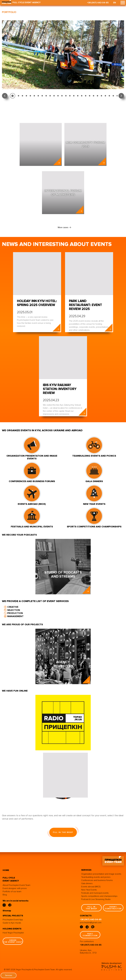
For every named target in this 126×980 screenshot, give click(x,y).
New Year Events (89, 890)
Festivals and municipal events (95, 893)
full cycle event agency (11, 879)
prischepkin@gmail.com (91, 923)
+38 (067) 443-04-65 (98, 3)
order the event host (13, 941)
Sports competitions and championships (99, 896)
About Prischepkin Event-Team (16, 885)
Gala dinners (87, 883)
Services (9, 975)
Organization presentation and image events (101, 874)
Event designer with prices (15, 888)
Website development (112, 963)
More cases (63, 227)
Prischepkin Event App (13, 920)
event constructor (113, 908)
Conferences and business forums (97, 880)
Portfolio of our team (12, 892)
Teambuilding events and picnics (96, 877)
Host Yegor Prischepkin (13, 933)
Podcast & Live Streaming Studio (96, 899)
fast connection (90, 935)
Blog (5, 895)
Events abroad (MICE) (91, 887)
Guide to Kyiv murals (12, 923)
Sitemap (7, 911)
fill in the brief (63, 832)
